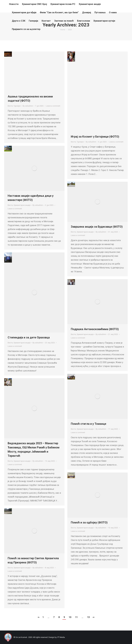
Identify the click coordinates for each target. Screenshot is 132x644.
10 (70, 617)
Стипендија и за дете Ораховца (29, 337)
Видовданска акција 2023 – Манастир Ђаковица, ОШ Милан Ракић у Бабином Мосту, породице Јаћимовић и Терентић (34, 450)
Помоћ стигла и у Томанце (88, 424)
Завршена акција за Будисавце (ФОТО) (97, 227)
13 (88, 617)
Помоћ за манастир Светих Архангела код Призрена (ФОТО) (33, 560)
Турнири (17, 106)
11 (76, 617)
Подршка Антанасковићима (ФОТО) (95, 329)
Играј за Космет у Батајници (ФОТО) (95, 137)
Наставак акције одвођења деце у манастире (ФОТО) (31, 198)
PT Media (61, 637)
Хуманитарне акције (22, 205)
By (28, 106)
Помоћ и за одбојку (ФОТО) (89, 522)
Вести (10, 106)
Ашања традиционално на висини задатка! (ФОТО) (30, 99)
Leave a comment (53, 106)
